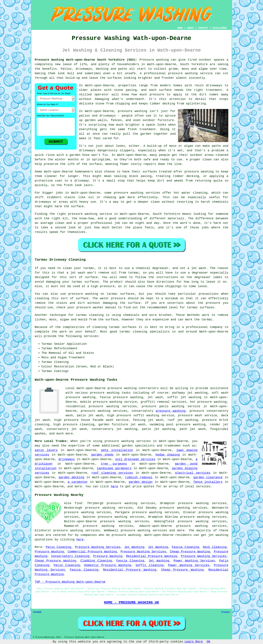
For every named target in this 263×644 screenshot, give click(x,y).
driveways (67, 459)
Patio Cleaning (59, 547)
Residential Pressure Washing (152, 556)
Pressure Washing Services (98, 547)
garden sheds (102, 455)
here (114, 486)
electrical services (193, 473)
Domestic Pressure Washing (108, 565)
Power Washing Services (194, 561)
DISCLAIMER (220, 28)
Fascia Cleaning (185, 547)
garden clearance (208, 477)
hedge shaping (168, 455)
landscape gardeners (114, 468)
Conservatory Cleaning (70, 556)
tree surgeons (114, 464)
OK (208, 642)
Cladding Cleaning (96, 561)
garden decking (71, 477)
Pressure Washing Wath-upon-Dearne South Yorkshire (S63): (86, 60)
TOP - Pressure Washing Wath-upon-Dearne (70, 582)
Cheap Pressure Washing (190, 552)
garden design (141, 482)
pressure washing (170, 411)
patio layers (46, 450)
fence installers (208, 482)
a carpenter (78, 482)
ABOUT (191, 28)
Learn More (194, 642)
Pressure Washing (49, 552)
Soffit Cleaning (150, 565)
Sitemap (37, 612)
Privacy (226, 612)
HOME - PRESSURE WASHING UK (131, 602)
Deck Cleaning (215, 547)
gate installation (117, 450)
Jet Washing (134, 547)
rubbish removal (139, 477)
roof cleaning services (112, 473)
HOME (180, 28)
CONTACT (203, 28)
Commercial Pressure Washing (92, 552)
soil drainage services (135, 459)
